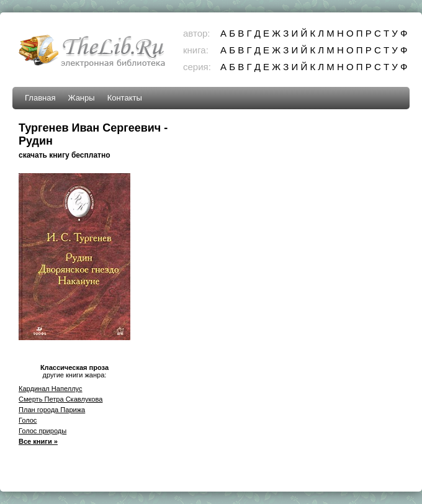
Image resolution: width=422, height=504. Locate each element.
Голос (28, 420)
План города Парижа (52, 410)
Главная (40, 98)
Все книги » (38, 441)
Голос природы (43, 431)
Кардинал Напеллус (51, 389)
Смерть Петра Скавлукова (61, 399)
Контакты (125, 98)
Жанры (81, 98)
